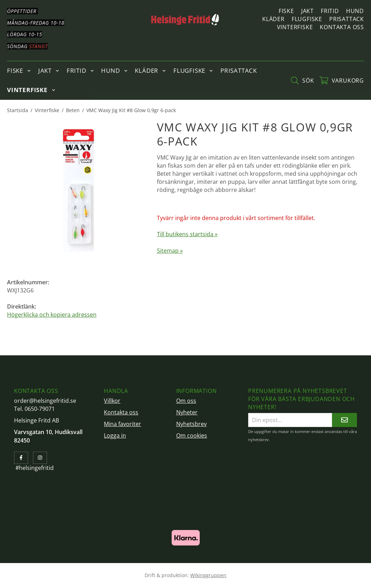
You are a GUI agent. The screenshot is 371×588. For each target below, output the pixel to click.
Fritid (330, 11)
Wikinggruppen (208, 575)
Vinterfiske (295, 27)
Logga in (115, 435)
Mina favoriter (122, 424)
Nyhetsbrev (191, 424)
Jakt (307, 11)
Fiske (286, 11)
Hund (355, 11)
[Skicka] (344, 420)
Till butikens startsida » (187, 234)
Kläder (273, 19)
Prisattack (347, 19)
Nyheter (187, 412)
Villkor (112, 401)
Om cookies (192, 435)
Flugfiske (307, 19)
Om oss (186, 401)
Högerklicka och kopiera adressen (52, 315)
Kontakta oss (342, 27)
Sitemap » (170, 251)
